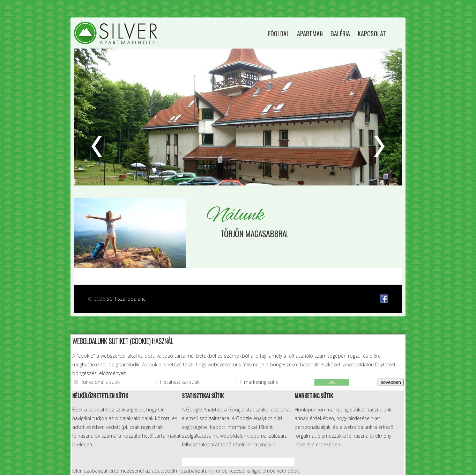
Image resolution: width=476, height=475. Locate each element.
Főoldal (279, 34)
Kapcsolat (372, 34)
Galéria (340, 34)
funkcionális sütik (101, 382)
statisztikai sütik (182, 382)
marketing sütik (261, 382)
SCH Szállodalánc (126, 299)
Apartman (310, 34)
